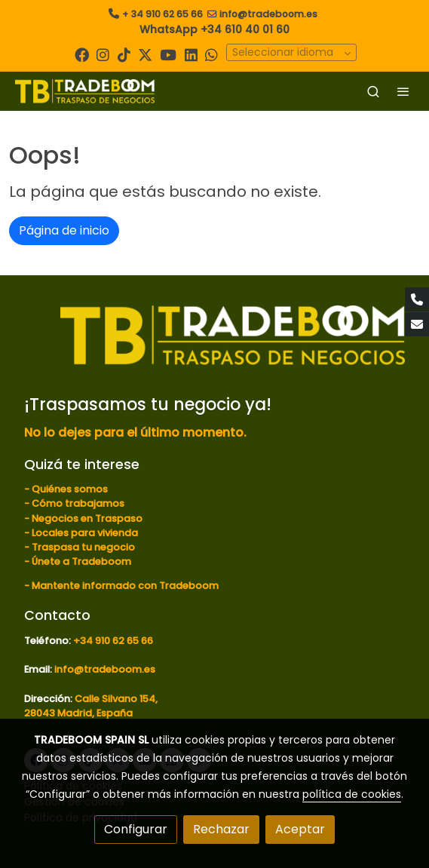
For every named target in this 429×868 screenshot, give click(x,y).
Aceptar (300, 829)
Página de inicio (64, 230)
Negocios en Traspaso (86, 518)
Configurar (136, 829)
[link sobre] (214, 344)
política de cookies (352, 794)
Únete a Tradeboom (81, 561)
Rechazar (221, 829)
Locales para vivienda (85, 533)
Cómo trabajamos (78, 503)
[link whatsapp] (211, 54)
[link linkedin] (191, 54)
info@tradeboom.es (268, 14)
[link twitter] (145, 54)
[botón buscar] (373, 91)
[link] (85, 91)
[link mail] (417, 324)
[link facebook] (82, 54)
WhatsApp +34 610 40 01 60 (214, 29)
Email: (39, 669)
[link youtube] (168, 54)
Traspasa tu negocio (83, 547)
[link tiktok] (124, 54)
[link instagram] (103, 54)
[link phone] (417, 299)
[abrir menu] (403, 91)
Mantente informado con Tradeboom (125, 586)
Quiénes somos (70, 489)
